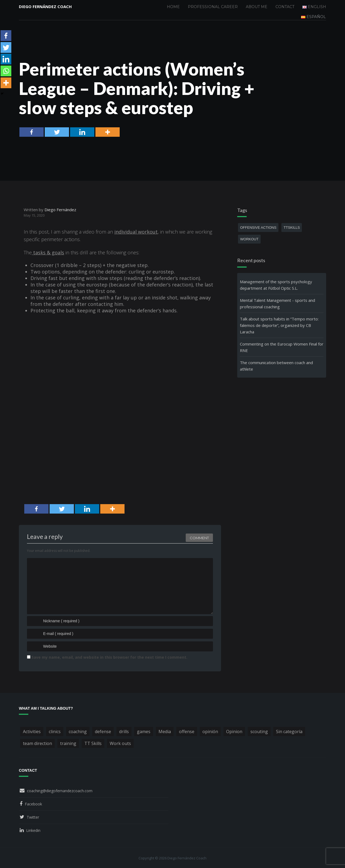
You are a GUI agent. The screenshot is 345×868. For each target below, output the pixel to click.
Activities (32, 732)
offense (187, 732)
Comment (199, 537)
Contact (285, 7)
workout (249, 239)
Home (173, 7)
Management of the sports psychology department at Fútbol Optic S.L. (276, 285)
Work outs (120, 743)
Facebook (33, 804)
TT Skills (93, 743)
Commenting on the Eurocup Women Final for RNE (282, 347)
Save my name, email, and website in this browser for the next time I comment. (109, 657)
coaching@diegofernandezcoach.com (60, 791)
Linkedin (33, 830)
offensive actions (258, 228)
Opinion (234, 732)
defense (103, 732)
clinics (55, 732)
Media (165, 732)
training (68, 743)
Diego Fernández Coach (45, 7)
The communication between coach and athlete (276, 366)
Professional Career (213, 7)
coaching (78, 732)
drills (124, 732)
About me (257, 7)
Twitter (33, 817)
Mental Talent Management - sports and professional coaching (277, 303)
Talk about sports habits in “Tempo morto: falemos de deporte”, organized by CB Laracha (279, 325)
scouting (259, 732)
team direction (37, 743)
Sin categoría (289, 732)
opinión (210, 732)
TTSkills (292, 228)
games (144, 732)
